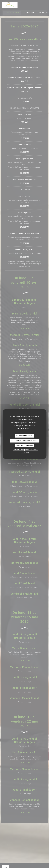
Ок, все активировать (25, 436)
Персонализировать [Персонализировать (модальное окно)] (25, 445)
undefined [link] (25, 453)
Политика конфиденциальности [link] (25, 450)
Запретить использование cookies (24, 441)
